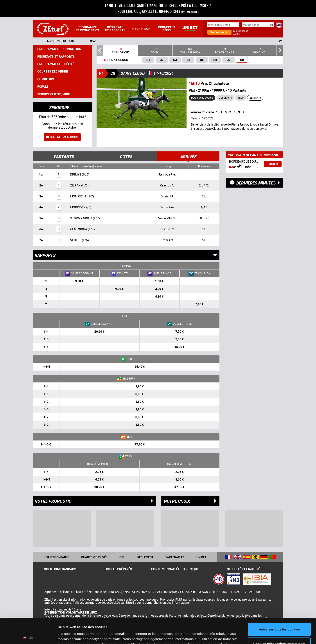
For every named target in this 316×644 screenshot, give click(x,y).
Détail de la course (202, 98)
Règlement (145, 557)
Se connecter (219, 32)
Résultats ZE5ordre (62, 137)
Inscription (141, 29)
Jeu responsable (56, 557)
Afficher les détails (72, 635)
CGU (122, 557)
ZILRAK (76, 185)
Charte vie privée (94, 557)
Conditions (225, 98)
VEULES (76, 240)
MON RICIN (78, 196)
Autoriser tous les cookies (279, 603)
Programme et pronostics (87, 29)
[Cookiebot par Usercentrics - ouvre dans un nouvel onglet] (28, 635)
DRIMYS (76, 174)
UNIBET (201, 557)
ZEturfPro (255, 98)
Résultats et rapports (115, 29)
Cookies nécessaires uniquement (279, 617)
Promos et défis (167, 29)
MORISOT (77, 207)
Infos (241, 98)
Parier (273, 164)
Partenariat (175, 557)
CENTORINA (79, 229)
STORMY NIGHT (82, 218)
